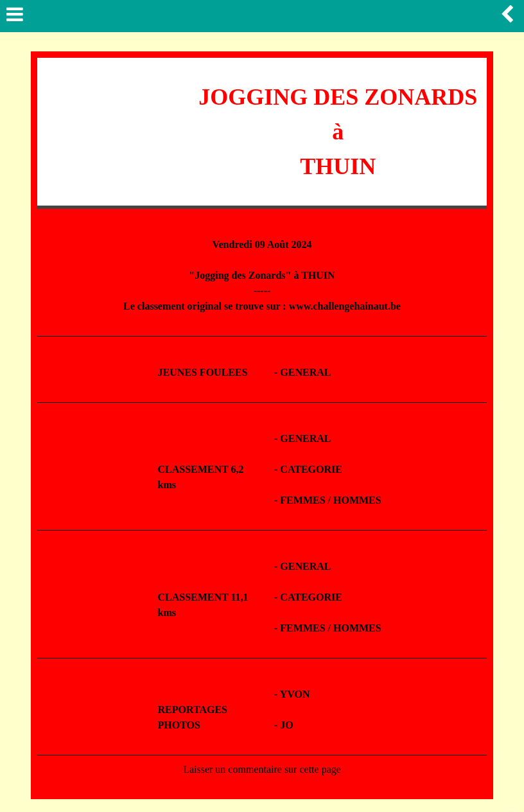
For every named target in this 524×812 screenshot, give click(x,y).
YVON (295, 694)
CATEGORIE (311, 469)
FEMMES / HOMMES (330, 500)
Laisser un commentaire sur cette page (262, 769)
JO (286, 725)
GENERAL (305, 372)
